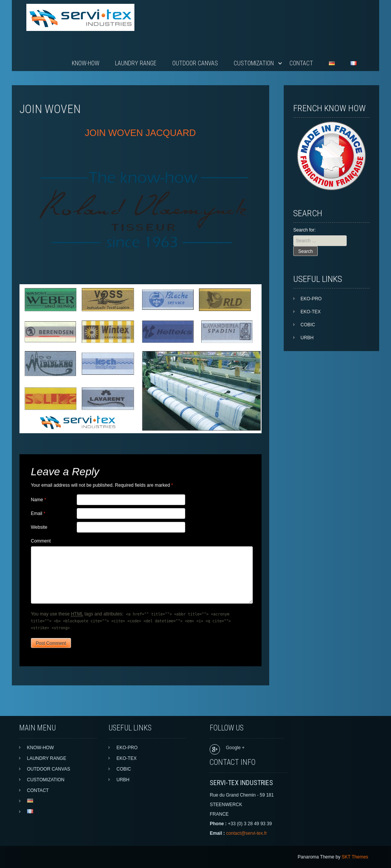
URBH (307, 338)
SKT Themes (355, 857)
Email (38, 513)
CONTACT (301, 63)
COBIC (308, 325)
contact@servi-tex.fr (246, 833)
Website (39, 527)
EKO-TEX (311, 312)
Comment (41, 541)
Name (39, 500)
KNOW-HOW (86, 63)
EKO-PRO (311, 299)
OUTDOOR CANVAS (195, 63)
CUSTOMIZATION (254, 63)
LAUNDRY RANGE (136, 63)
